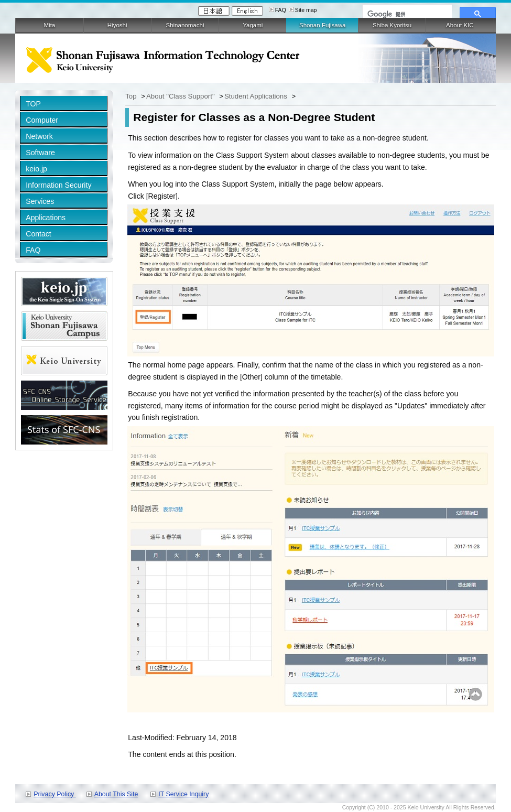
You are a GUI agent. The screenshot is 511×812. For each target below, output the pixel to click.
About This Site (116, 794)
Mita (50, 25)
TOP (33, 104)
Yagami (253, 25)
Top (131, 96)
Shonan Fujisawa (322, 25)
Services (40, 201)
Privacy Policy (55, 794)
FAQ (281, 10)
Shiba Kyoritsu (392, 25)
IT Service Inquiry (183, 794)
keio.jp (36, 169)
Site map (306, 10)
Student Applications (257, 96)
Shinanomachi (185, 25)
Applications (46, 218)
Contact (39, 234)
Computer (42, 120)
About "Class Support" (181, 96)
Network (39, 136)
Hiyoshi (117, 25)
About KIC (460, 25)
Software (40, 153)
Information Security (58, 185)
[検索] (406, 14)
